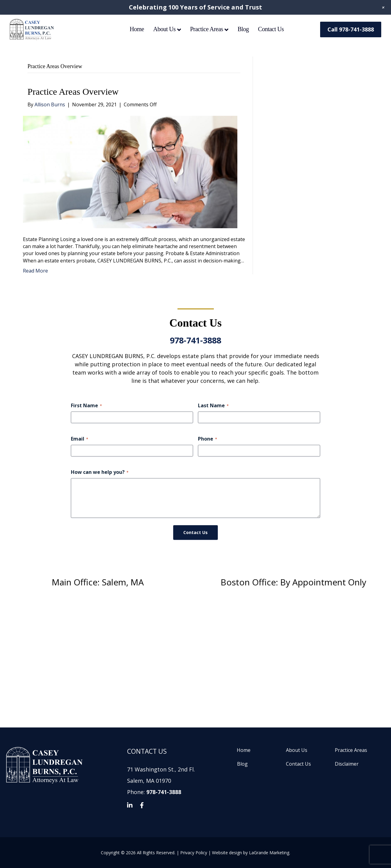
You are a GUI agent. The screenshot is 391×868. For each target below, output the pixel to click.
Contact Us (271, 29)
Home (137, 29)
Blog (243, 29)
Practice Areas (206, 29)
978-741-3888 (195, 340)
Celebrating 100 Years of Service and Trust (195, 7)
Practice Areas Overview (73, 92)
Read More (35, 271)
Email (80, 439)
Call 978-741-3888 (351, 29)
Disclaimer (347, 764)
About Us (164, 29)
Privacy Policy (194, 853)
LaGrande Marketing (269, 853)
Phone (208, 439)
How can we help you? (100, 472)
